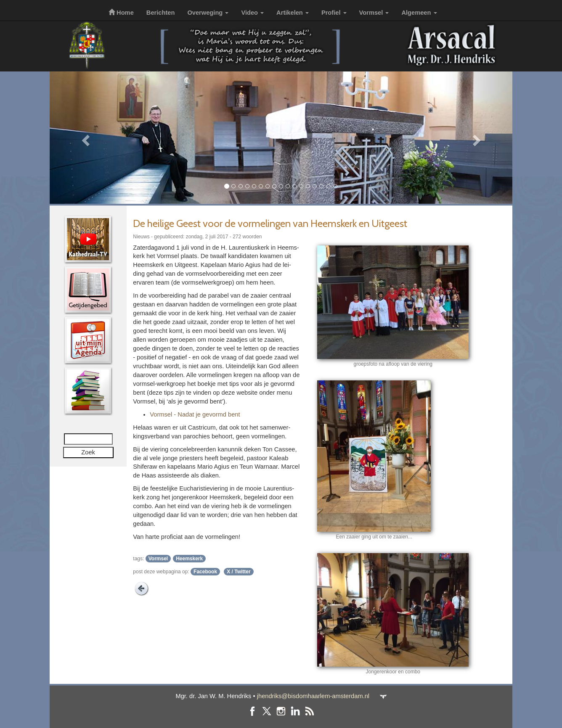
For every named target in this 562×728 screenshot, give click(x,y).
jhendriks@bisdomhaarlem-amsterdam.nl (313, 696)
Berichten (161, 13)
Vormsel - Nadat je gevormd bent (195, 414)
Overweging (208, 13)
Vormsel (374, 13)
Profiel (334, 13)
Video (252, 13)
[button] (84, 138)
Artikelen (293, 13)
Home (121, 13)
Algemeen (419, 13)
